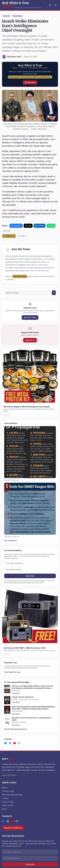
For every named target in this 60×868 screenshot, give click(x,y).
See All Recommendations (16, 729)
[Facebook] (5, 743)
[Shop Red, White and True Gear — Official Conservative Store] (30, 74)
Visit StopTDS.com (12, 672)
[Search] (50, 5)
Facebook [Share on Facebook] (16, 226)
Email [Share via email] (7, 231)
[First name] (30, 563)
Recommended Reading (12, 795)
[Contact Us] (19, 743)
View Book (16, 693)
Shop (4, 809)
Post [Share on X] (28, 226)
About (4, 788)
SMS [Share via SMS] (51, 226)
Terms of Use (8, 805)
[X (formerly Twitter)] (8, 821)
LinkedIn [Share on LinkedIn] (40, 226)
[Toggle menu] (56, 5)
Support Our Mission (13, 828)
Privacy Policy (8, 802)
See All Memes (11, 540)
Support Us (9, 236)
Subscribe (30, 576)
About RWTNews (9, 775)
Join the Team (20, 276)
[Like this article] (22, 236)
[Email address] (30, 570)
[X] (10, 743)
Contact (5, 798)
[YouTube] (15, 743)
